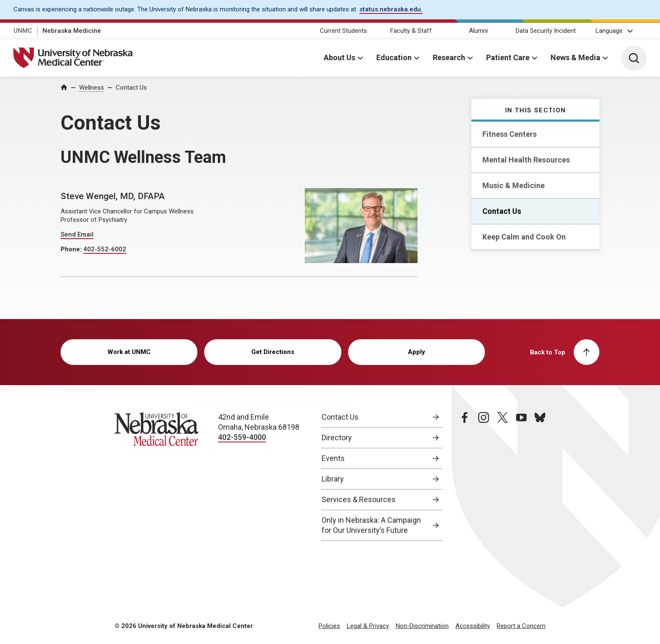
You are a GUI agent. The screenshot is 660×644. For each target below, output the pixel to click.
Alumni (478, 31)
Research (449, 57)
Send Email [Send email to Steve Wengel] (77, 234)
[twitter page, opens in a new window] (503, 476)
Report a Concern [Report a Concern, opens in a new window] (521, 626)
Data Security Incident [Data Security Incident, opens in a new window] (546, 31)
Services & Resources (359, 499)
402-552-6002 (105, 249)
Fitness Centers (510, 134)
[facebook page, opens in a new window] (465, 476)
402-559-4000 (242, 437)
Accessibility (473, 626)
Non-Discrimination (422, 626)
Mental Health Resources (526, 160)
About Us (339, 57)
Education (394, 57)
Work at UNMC (129, 352)
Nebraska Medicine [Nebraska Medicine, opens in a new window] (72, 31)
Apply (416, 352)
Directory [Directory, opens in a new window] (337, 438)
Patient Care (508, 57)
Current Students (343, 31)
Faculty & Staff (411, 31)
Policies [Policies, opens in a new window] (329, 626)
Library (333, 479)
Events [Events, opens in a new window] (333, 458)
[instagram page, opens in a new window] (484, 476)
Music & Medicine (514, 185)
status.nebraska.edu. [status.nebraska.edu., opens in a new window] (391, 9)
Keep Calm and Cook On (524, 237)
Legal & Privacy (368, 626)
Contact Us (131, 88)
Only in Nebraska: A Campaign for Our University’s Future (371, 525)
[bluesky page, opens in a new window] (540, 476)
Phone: (72, 249)
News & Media (575, 57)
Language (609, 31)
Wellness (92, 88)
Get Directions (273, 352)
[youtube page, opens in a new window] (522, 476)
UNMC (23, 31)
